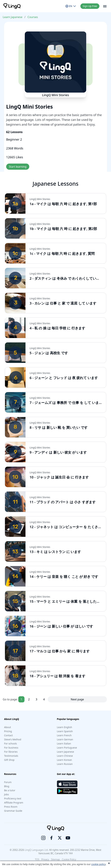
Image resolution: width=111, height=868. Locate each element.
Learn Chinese (65, 756)
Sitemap (55, 859)
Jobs (6, 794)
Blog (7, 786)
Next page (77, 699)
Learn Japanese (13, 17)
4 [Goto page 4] (44, 699)
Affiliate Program (14, 803)
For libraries (11, 752)
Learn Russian (65, 764)
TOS (37, 859)
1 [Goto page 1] (21, 699)
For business (11, 748)
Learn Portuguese (67, 748)
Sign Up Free (90, 6)
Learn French (64, 735)
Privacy (45, 859)
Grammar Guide (13, 811)
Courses (33, 17)
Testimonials (11, 756)
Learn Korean (64, 760)
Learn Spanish (65, 731)
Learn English (65, 727)
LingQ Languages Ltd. (37, 850)
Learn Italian (64, 744)
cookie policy (98, 864)
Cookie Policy (69, 859)
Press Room (11, 807)
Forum (8, 782)
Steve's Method (13, 739)
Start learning (18, 167)
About (8, 727)
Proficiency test (13, 798)
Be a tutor (10, 790)
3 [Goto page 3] (37, 699)
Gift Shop (9, 760)
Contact (8, 735)
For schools (11, 744)
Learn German (65, 739)
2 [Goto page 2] (29, 699)
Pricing (8, 731)
